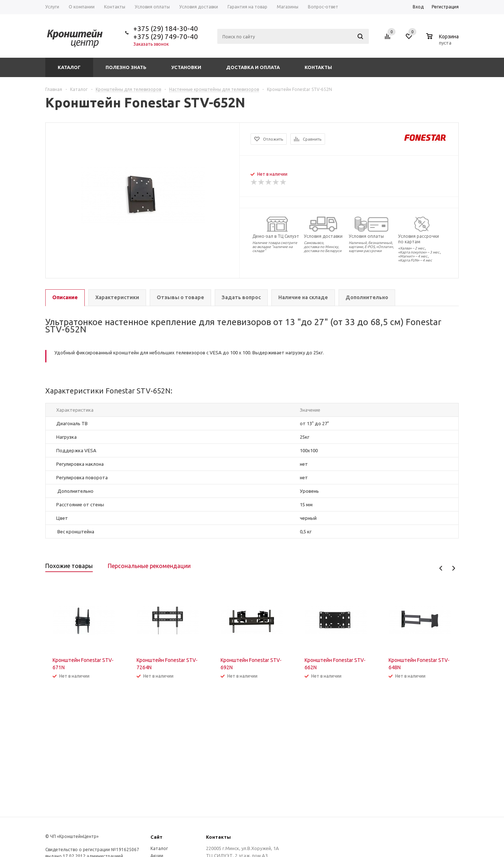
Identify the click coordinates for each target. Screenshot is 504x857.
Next (453, 568)
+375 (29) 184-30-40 (166, 28)
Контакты (318, 67)
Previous (441, 568)
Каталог (69, 67)
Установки (186, 67)
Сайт (156, 837)
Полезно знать (126, 67)
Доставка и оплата (253, 67)
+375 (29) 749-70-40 (166, 37)
